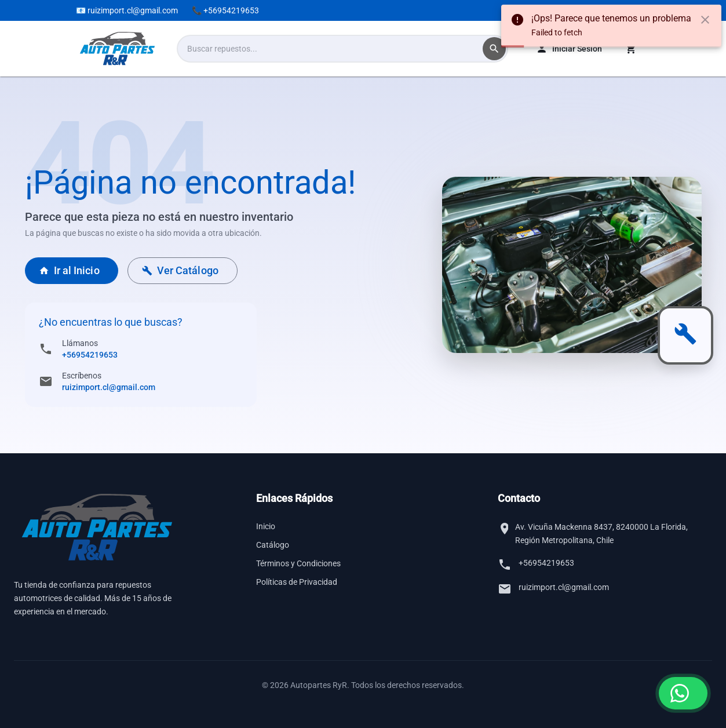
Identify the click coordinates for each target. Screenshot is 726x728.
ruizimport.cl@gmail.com (109, 387)
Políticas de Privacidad (297, 582)
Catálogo (273, 545)
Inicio (266, 526)
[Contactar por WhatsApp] (683, 693)
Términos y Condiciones (298, 563)
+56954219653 (90, 355)
